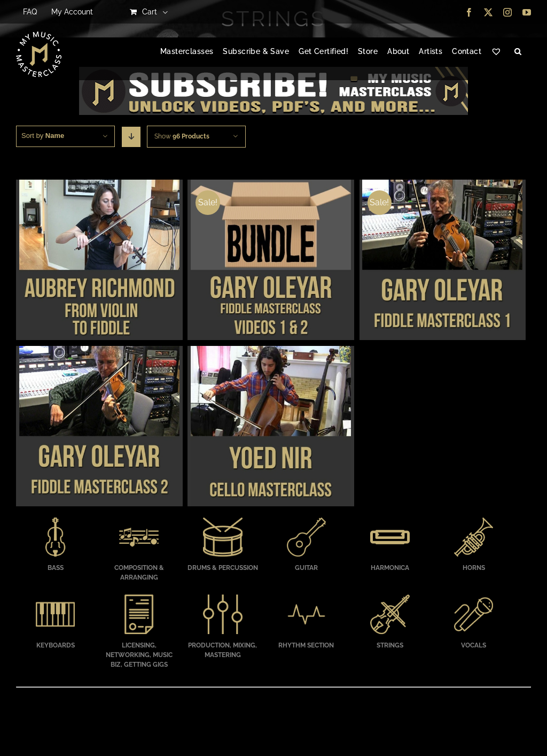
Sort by (43, 136)
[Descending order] (131, 137)
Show (182, 136)
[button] (518, 52)
